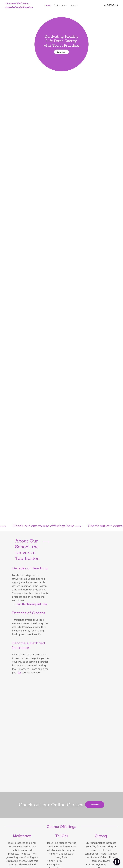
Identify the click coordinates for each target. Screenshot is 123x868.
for (19, 673)
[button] (61, 5)
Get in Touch (61, 52)
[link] (19, 7)
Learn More (95, 805)
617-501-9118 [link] (111, 5)
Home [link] (48, 5)
